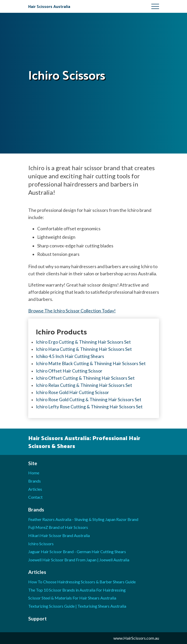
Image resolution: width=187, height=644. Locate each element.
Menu (155, 6)
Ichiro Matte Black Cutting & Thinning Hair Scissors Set (91, 363)
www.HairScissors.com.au (136, 638)
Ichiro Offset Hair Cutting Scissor (69, 371)
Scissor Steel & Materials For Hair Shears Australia (72, 598)
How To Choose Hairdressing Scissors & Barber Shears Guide (82, 582)
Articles (35, 489)
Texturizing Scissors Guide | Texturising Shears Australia (77, 606)
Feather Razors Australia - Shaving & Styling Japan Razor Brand (83, 519)
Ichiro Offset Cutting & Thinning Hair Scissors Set (85, 378)
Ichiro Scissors (41, 544)
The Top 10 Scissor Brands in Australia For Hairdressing (77, 590)
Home (34, 473)
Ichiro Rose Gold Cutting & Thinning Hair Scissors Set (89, 400)
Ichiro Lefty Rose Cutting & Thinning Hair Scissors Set (89, 407)
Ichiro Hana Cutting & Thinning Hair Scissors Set (84, 349)
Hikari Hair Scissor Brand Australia (59, 535)
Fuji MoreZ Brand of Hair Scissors (58, 527)
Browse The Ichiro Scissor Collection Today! (72, 311)
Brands (35, 481)
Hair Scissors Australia (49, 6)
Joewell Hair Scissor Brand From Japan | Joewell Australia (79, 560)
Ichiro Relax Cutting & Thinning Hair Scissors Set (84, 385)
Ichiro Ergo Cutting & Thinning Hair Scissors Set (83, 342)
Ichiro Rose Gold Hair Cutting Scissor (72, 392)
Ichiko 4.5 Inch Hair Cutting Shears (70, 356)
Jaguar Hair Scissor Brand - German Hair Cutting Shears (77, 552)
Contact (35, 497)
